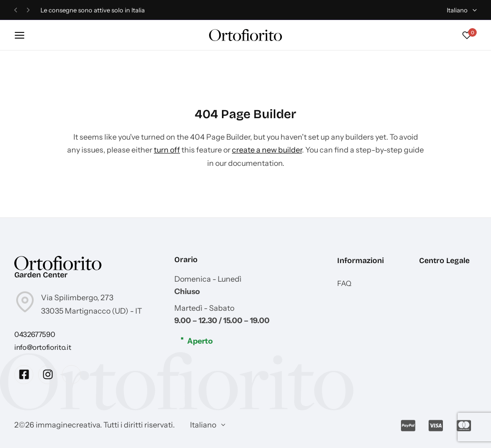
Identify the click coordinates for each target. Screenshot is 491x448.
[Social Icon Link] (24, 375)
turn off (167, 150)
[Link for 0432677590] (35, 334)
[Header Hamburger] (24, 35)
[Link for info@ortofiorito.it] (43, 347)
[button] (16, 10)
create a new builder (267, 150)
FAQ (344, 284)
